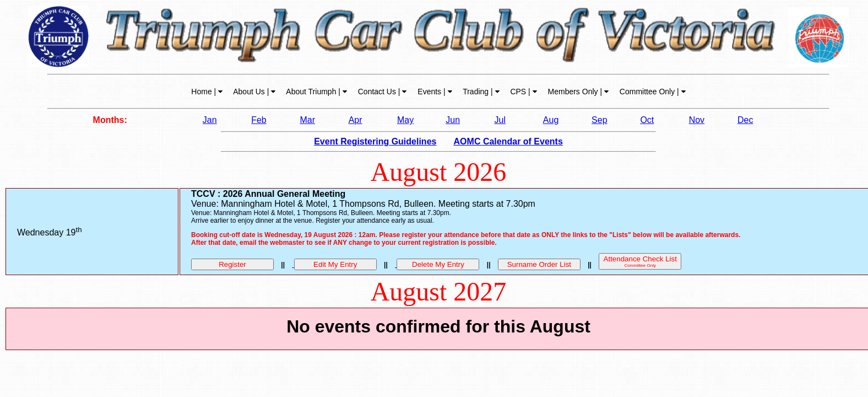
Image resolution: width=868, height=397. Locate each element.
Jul (500, 120)
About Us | (253, 92)
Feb (259, 120)
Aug (551, 120)
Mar (307, 120)
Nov (697, 120)
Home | (207, 92)
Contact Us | (381, 92)
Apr (356, 120)
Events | (433, 92)
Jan (210, 120)
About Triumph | (316, 92)
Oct (647, 120)
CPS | (523, 92)
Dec (745, 120)
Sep (599, 120)
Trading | (480, 92)
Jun (453, 120)
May (405, 120)
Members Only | (577, 92)
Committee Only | (652, 92)
